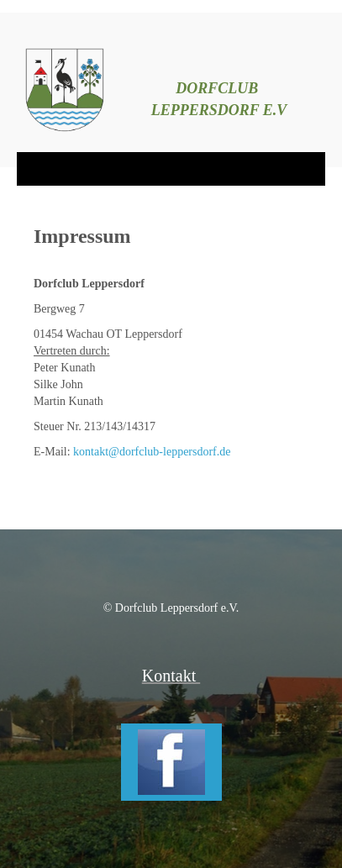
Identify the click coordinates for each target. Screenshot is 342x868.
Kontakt (171, 676)
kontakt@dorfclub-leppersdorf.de (152, 452)
